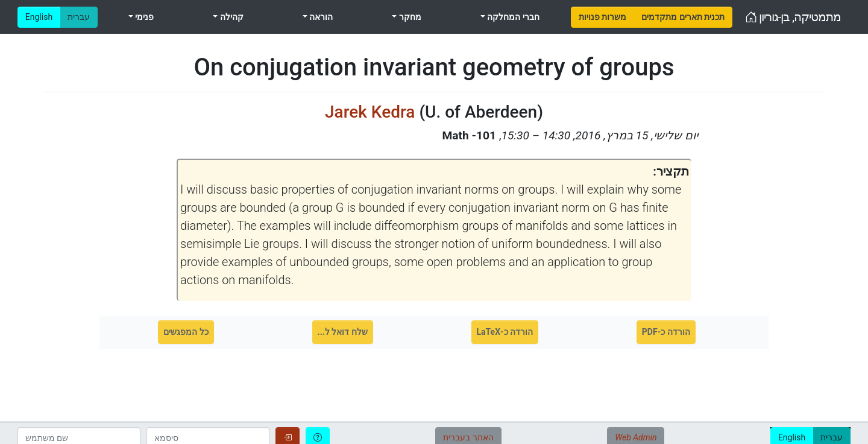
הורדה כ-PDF (666, 332)
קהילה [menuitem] (230, 17)
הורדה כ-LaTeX (505, 332)
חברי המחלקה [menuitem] (512, 17)
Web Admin (636, 437)
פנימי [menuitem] (143, 17)
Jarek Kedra (370, 112)
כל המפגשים (186, 332)
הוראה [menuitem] (320, 17)
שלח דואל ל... (343, 332)
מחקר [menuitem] (409, 17)
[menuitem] (602, 17)
